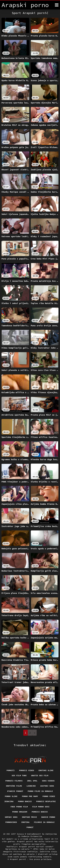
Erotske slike (46, 770)
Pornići (11, 770)
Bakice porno (48, 817)
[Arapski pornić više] (57, 5)
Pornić (30, 827)
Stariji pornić (15, 791)
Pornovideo (11, 822)
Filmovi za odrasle (44, 822)
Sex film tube (19, 775)
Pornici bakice (40, 812)
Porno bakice (25, 801)
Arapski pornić (19, 859)
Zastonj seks (47, 786)
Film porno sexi (41, 807)
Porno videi (49, 796)
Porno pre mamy (30, 796)
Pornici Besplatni (46, 801)
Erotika (25, 822)
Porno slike (11, 796)
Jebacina (9, 801)
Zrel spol (32, 781)
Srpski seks (11, 817)
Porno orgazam (20, 812)
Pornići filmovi (14, 781)
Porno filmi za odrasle (40, 791)
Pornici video (27, 770)
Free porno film (19, 807)
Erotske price (29, 817)
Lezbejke (31, 786)
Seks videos (48, 781)
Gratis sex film (40, 775)
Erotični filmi (14, 786)
